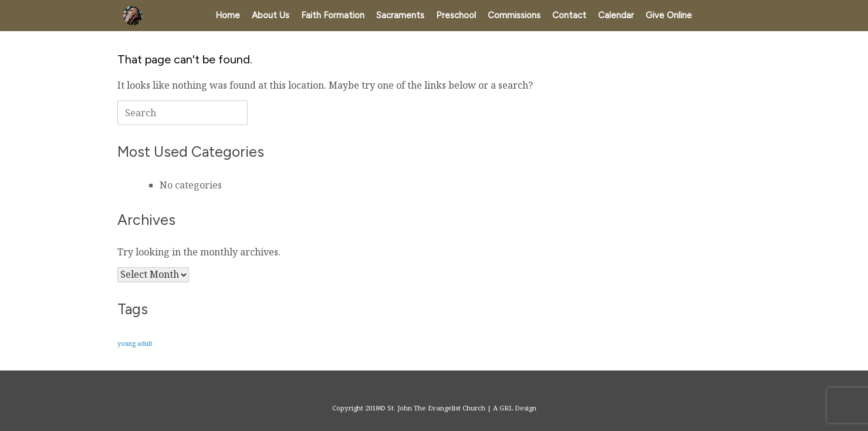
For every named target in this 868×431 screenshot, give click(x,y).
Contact (569, 15)
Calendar (616, 15)
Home (228, 15)
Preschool (456, 15)
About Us (271, 15)
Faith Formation (333, 15)
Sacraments (400, 15)
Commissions (514, 15)
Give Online (669, 15)
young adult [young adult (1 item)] (135, 344)
